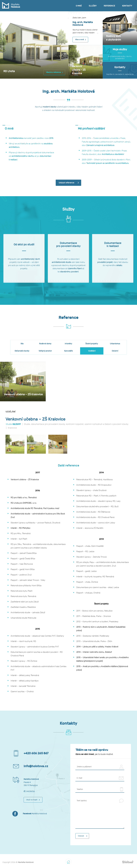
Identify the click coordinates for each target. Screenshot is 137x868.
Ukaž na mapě (32, 800)
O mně (79, 6)
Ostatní (115, 351)
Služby (93, 6)
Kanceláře (68, 351)
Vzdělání (92, 351)
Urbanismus (115, 344)
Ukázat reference (66, 183)
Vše (22, 344)
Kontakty (127, 6)
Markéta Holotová (35, 814)
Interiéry (68, 344)
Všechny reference (53, 72)
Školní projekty (92, 344)
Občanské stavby (22, 351)
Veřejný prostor (45, 351)
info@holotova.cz (36, 766)
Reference (109, 6)
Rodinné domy (45, 344)
